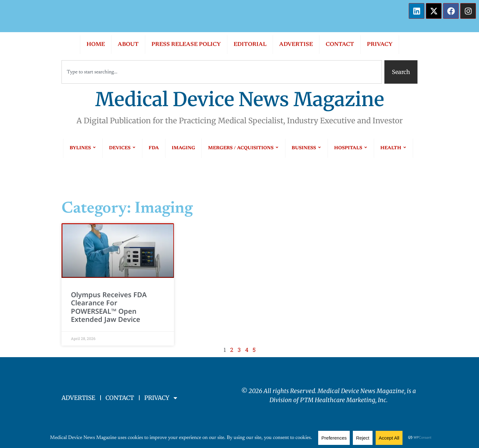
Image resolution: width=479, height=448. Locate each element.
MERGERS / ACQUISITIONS (243, 148)
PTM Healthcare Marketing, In (342, 400)
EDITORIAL (250, 45)
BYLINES (83, 148)
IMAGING (183, 148)
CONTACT (340, 45)
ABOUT (128, 45)
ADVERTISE (296, 45)
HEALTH (393, 148)
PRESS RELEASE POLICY (186, 45)
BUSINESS (306, 148)
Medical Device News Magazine (240, 99)
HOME (96, 45)
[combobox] (222, 72)
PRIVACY (380, 45)
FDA (154, 148)
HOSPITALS (351, 148)
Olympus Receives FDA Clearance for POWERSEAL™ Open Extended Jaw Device (109, 307)
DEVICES (122, 148)
